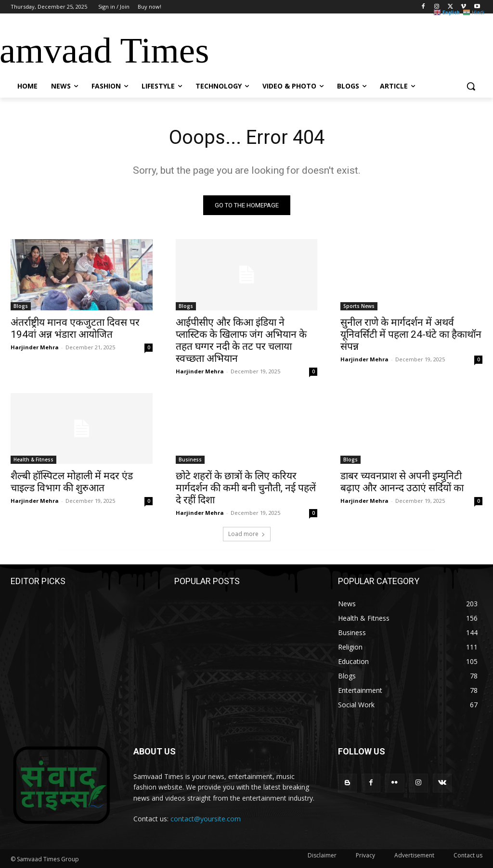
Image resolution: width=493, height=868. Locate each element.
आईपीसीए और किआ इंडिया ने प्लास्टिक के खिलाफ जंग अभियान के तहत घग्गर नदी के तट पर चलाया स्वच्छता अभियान (241, 340)
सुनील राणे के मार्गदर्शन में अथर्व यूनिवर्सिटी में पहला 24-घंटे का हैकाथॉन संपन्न (411, 334)
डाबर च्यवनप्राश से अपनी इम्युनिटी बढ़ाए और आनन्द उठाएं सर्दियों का (402, 482)
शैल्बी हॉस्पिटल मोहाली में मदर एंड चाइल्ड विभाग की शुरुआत (72, 482)
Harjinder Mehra (35, 347)
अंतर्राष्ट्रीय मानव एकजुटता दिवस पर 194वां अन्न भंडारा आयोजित (75, 328)
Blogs (21, 306)
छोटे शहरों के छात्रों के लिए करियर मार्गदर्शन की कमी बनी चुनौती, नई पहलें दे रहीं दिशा (246, 488)
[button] (471, 86)
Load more (247, 534)
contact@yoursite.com (206, 819)
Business (190, 460)
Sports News (359, 306)
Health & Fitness (33, 460)
